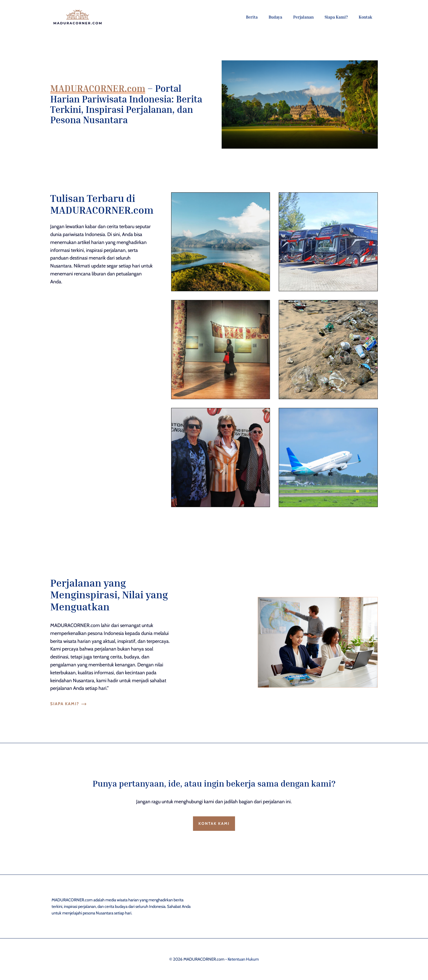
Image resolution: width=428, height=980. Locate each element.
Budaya (275, 17)
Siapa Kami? (336, 17)
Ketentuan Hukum (243, 959)
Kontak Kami (214, 823)
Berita (252, 17)
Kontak (365, 17)
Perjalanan (303, 17)
